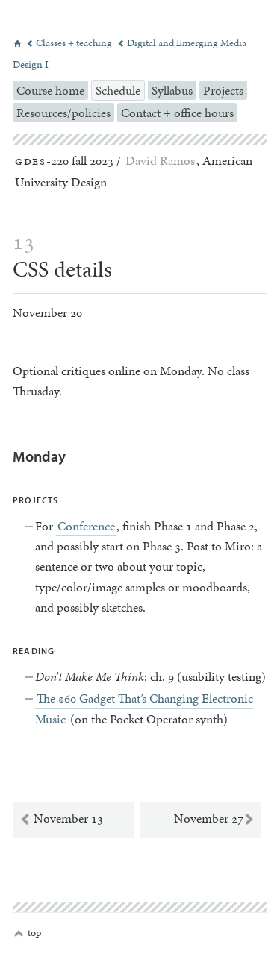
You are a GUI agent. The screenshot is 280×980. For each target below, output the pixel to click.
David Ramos (160, 160)
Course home (50, 90)
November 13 (61, 819)
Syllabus (172, 90)
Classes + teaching (70, 43)
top (28, 933)
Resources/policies (63, 113)
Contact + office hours (177, 113)
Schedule (118, 90)
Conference (86, 526)
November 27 (214, 819)
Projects (223, 90)
